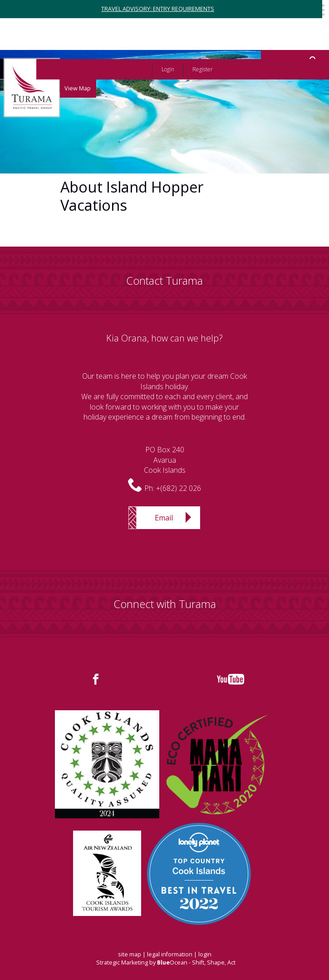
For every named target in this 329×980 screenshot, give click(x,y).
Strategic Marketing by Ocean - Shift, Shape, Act (166, 963)
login (205, 954)
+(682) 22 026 (179, 488)
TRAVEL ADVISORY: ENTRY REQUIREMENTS (158, 9)
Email (164, 518)
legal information (170, 954)
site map (130, 954)
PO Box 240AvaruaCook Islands (165, 460)
